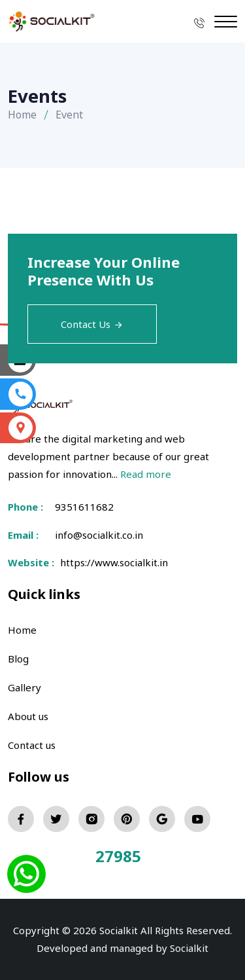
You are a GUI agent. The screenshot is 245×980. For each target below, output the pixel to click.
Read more (146, 474)
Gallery (24, 687)
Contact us (32, 745)
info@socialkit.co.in (99, 535)
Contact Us (92, 324)
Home (22, 115)
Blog (18, 659)
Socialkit (189, 948)
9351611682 (84, 507)
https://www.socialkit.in (111, 562)
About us (28, 716)
